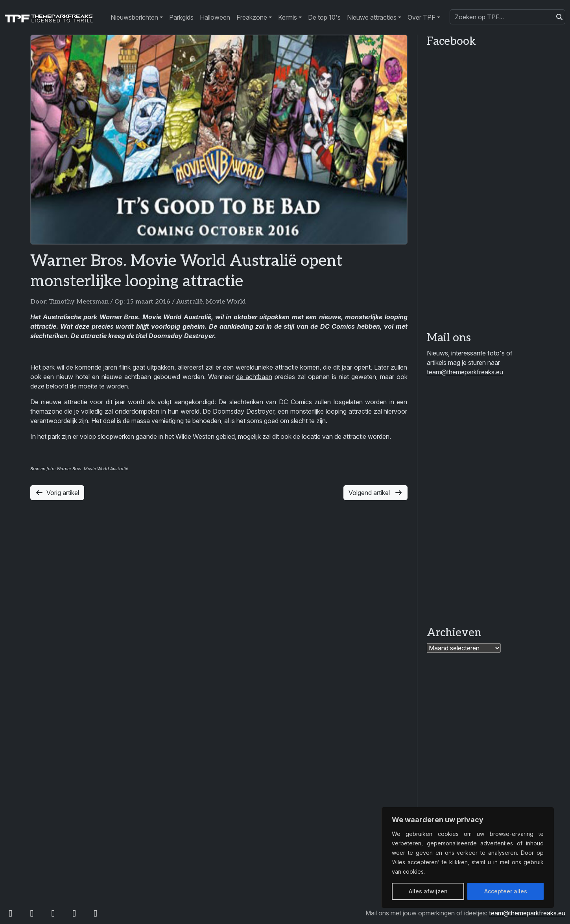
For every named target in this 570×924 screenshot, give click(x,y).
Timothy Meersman (79, 302)
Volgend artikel (375, 493)
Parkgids (181, 17)
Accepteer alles (506, 891)
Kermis (288, 17)
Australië (190, 302)
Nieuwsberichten (134, 17)
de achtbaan (254, 377)
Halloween (215, 17)
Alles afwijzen (428, 891)
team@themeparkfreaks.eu (465, 372)
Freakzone (252, 17)
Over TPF (422, 17)
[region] (468, 858)
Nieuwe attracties (372, 17)
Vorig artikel (57, 493)
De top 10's (324, 17)
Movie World (226, 302)
